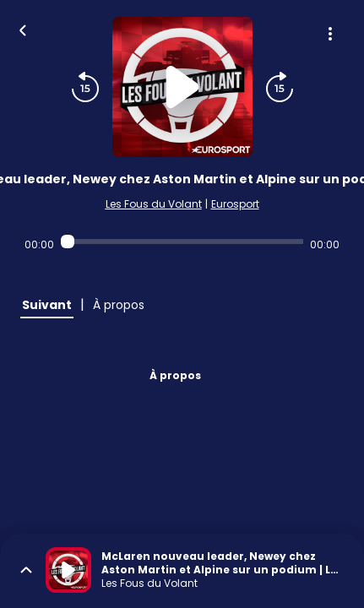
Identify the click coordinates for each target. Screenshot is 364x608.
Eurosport (235, 204)
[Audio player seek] (182, 242)
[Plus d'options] (330, 34)
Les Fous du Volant (154, 204)
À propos (175, 375)
